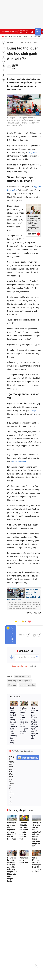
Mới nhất (8, 36)
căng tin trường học (27, 685)
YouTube (13, 32)
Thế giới (31, 36)
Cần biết (20, 32)
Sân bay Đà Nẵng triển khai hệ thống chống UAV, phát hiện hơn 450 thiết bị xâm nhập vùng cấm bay (36, 834)
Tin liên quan (15, 697)
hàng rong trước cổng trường (20, 681)
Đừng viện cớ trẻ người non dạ (24, 861)
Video (20, 36)
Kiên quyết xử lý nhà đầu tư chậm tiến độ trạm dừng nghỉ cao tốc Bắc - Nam (12, 831)
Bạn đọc (10, 42)
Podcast (6, 32)
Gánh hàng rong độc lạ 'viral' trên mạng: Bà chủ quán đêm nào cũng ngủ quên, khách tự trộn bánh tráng (14, 725)
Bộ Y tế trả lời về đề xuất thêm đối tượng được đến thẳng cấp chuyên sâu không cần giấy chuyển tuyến (12, 869)
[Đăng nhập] (32, 32)
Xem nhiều (14, 36)
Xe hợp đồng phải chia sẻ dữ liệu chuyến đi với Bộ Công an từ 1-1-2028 (36, 865)
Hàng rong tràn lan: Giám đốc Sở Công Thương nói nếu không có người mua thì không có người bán (33, 223)
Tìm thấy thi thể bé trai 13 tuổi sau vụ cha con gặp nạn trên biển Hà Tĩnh (24, 831)
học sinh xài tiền (19, 462)
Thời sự (25, 36)
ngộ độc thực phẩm (23, 676)
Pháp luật (37, 36)
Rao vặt (25, 32)
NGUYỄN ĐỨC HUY (15, 67)
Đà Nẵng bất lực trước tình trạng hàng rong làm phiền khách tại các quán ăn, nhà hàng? (24, 721)
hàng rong (32, 153)
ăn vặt (33, 411)
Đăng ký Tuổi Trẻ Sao (38, 32)
